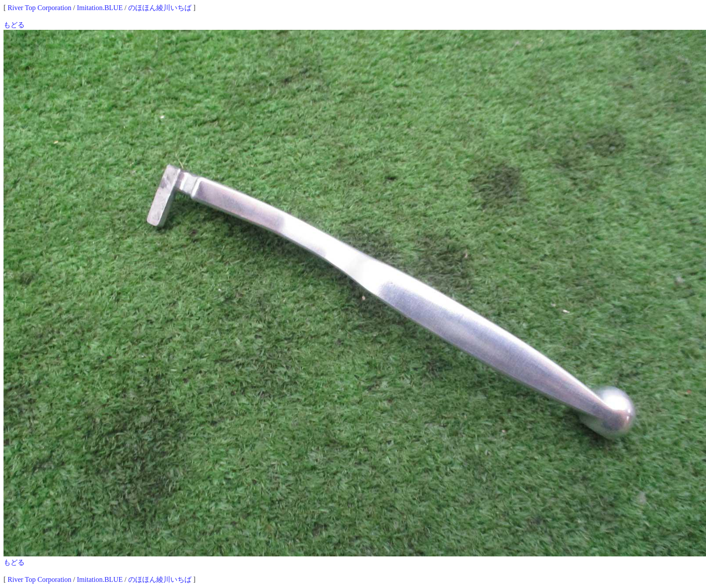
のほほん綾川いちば (160, 8)
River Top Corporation (39, 8)
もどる (14, 25)
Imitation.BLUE (100, 8)
